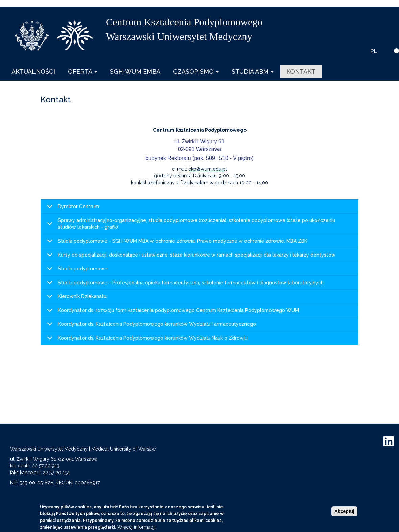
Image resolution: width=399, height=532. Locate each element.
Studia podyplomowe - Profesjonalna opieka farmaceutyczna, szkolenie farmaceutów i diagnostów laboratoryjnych (184, 285)
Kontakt (301, 71)
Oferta (83, 71)
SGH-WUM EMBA (135, 71)
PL (374, 51)
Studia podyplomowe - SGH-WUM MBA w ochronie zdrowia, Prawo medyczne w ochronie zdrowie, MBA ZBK (176, 243)
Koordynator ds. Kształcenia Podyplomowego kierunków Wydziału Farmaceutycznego (150, 326)
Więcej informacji (136, 527)
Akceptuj (344, 511)
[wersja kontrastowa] (396, 51)
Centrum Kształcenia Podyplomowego (184, 22)
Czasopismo (196, 71)
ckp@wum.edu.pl (208, 169)
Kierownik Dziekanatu (76, 299)
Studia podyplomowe (76, 271)
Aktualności (33, 71)
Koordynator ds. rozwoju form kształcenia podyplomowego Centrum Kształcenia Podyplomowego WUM (172, 312)
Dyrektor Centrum (72, 209)
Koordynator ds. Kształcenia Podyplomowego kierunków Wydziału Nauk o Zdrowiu (146, 340)
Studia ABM (253, 71)
